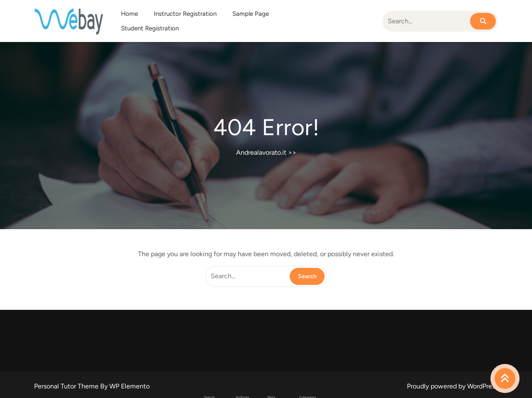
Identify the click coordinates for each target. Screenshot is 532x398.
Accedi (268, 394)
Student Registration (150, 28)
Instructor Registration (185, 14)
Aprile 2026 (252, 394)
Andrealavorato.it (261, 152)
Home (129, 14)
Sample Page (251, 14)
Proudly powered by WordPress (452, 386)
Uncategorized (287, 394)
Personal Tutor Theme (67, 386)
